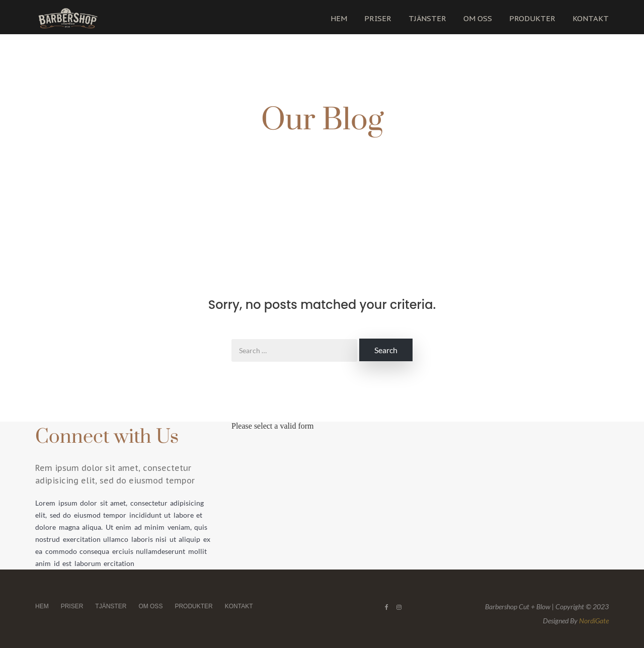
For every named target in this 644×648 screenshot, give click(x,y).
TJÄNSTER (427, 18)
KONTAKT (591, 18)
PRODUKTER (532, 18)
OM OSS (478, 18)
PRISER (378, 18)
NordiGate (594, 621)
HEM (339, 18)
